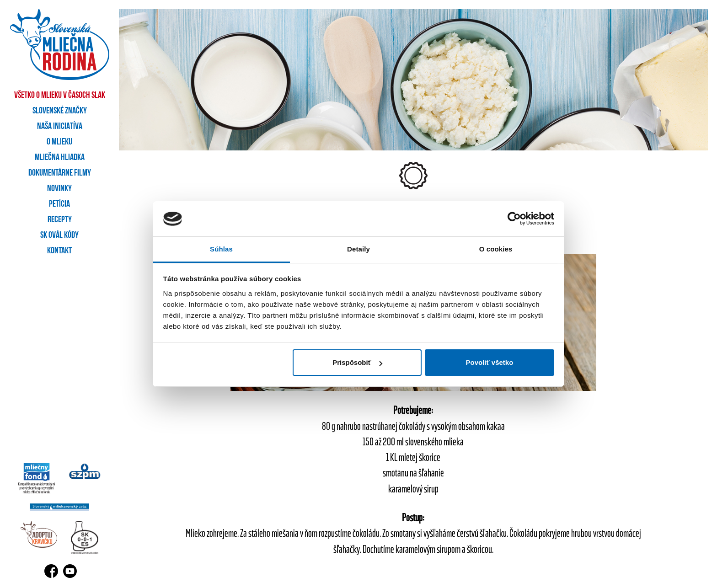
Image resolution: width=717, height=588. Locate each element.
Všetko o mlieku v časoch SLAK (60, 96)
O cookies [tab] (496, 249)
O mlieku (59, 142)
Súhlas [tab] (221, 249)
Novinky (59, 189)
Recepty (60, 220)
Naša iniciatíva (60, 127)
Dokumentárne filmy (60, 173)
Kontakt (59, 251)
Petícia (59, 204)
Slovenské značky (60, 111)
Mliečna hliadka (60, 158)
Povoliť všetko (489, 362)
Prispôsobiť (357, 362)
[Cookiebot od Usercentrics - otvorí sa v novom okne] (514, 219)
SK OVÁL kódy (59, 235)
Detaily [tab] (358, 249)
